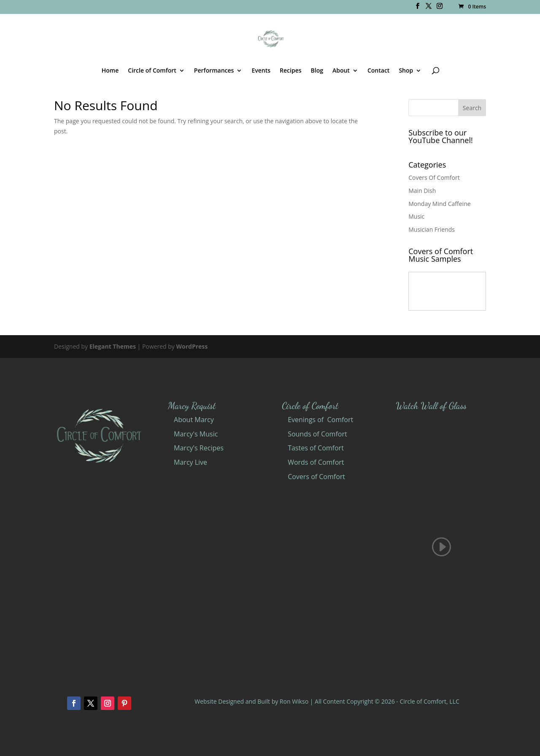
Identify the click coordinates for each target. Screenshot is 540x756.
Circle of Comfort (152, 71)
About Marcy (194, 420)
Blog (317, 71)
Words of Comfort (316, 462)
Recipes (290, 71)
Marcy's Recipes (199, 448)
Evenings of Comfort (320, 420)
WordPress (192, 346)
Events (261, 71)
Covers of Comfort (316, 477)
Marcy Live (190, 462)
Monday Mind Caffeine (439, 204)
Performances (214, 71)
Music (416, 216)
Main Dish (422, 191)
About (341, 71)
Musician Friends (432, 229)
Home (110, 71)
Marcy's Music (196, 434)
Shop (406, 71)
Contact (378, 71)
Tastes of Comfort (316, 448)
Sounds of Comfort (317, 434)
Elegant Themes (113, 346)
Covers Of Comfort (434, 177)
